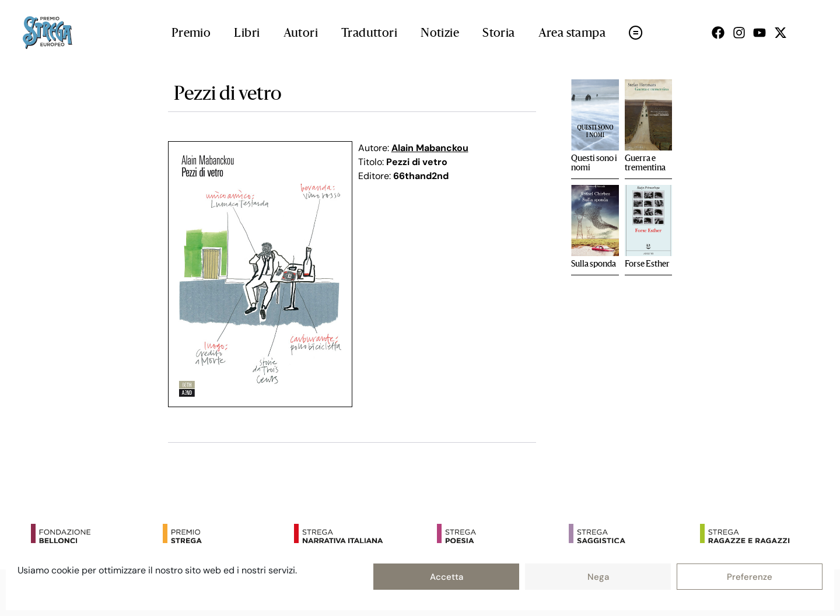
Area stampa (572, 34)
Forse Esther (647, 264)
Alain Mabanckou (430, 148)
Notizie (440, 34)
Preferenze (750, 577)
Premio (191, 34)
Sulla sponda (594, 264)
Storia (498, 34)
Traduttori (369, 34)
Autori (301, 34)
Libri (247, 34)
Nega (598, 577)
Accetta (447, 577)
